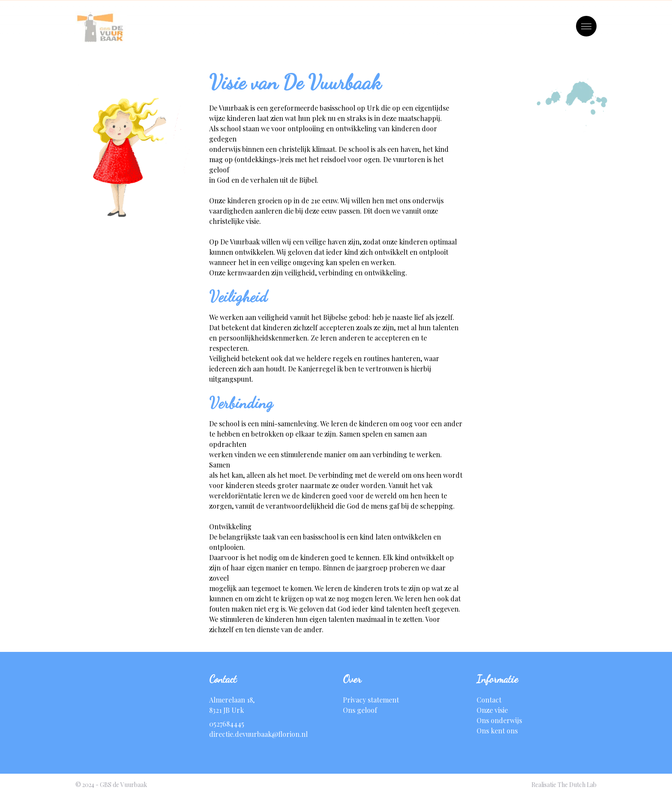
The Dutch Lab (577, 785)
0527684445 (227, 724)
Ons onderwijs (499, 720)
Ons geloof (360, 710)
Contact (489, 700)
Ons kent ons (497, 731)
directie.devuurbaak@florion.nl (258, 734)
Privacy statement (371, 700)
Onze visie (492, 710)
